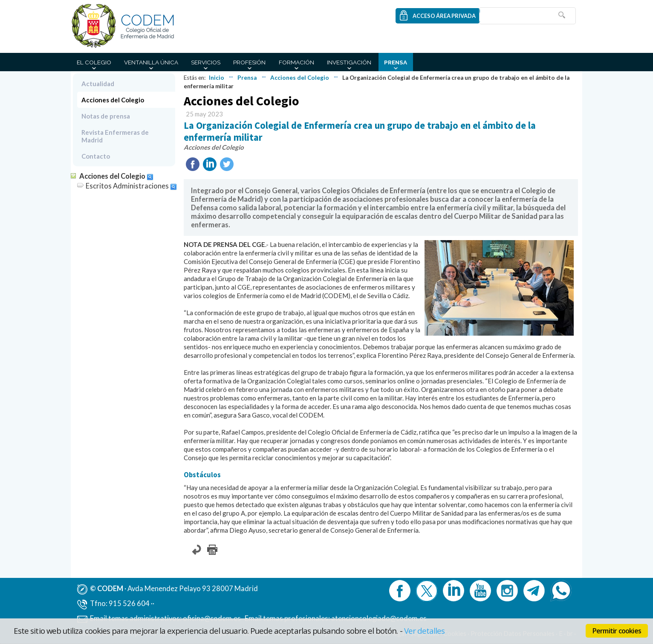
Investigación (349, 62)
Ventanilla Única (151, 62)
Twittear (227, 164)
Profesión (249, 62)
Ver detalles (425, 631)
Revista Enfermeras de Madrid (115, 136)
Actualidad (98, 84)
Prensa (396, 62)
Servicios (206, 62)
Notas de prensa (106, 116)
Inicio (217, 78)
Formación (296, 62)
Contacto (96, 156)
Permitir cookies (617, 631)
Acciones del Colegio (300, 78)
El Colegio (94, 62)
